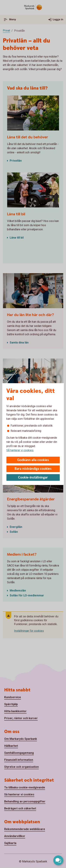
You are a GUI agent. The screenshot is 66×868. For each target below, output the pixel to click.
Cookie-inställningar (33, 478)
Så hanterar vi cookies (20, 450)
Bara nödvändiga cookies (33, 469)
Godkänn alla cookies (33, 460)
